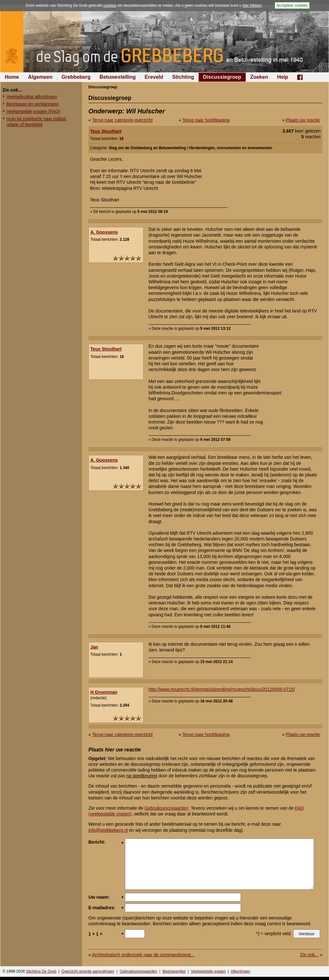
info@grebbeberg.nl (108, 830)
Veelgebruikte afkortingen (32, 97)
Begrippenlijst (174, 971)
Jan (94, 647)
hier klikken (252, 5)
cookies (110, 5)
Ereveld (154, 77)
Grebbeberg (76, 77)
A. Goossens (104, 232)
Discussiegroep (222, 77)
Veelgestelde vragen (208, 971)
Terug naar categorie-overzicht (122, 120)
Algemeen (40, 77)
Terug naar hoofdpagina (206, 120)
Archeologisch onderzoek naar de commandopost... (143, 955)
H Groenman (104, 692)
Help (283, 77)
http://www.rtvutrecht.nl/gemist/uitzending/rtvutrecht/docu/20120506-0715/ (222, 689)
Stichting (183, 77)
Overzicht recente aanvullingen (88, 971)
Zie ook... (309, 955)
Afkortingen (240, 971)
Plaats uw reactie (303, 120)
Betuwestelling (118, 77)
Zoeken (259, 77)
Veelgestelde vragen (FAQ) (33, 111)
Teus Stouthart (106, 131)
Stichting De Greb (41, 971)
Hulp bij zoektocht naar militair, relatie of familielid (37, 122)
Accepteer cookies (292, 5)
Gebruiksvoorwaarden (166, 808)
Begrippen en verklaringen (33, 104)
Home (12, 77)
